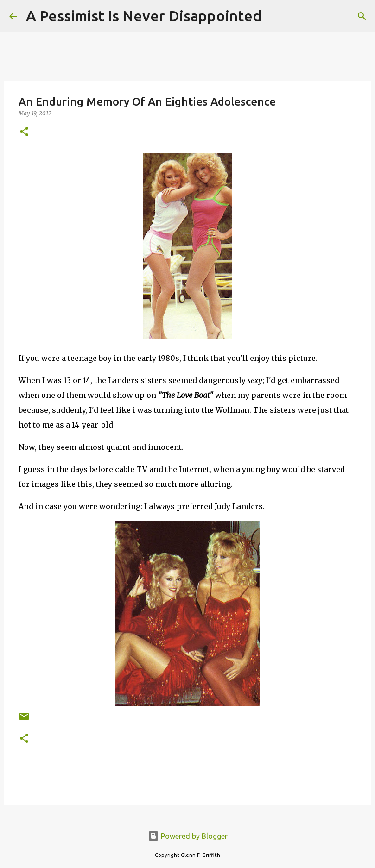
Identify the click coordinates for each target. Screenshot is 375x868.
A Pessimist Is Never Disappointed (144, 16)
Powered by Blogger (188, 836)
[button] (24, 132)
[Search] (274, 16)
